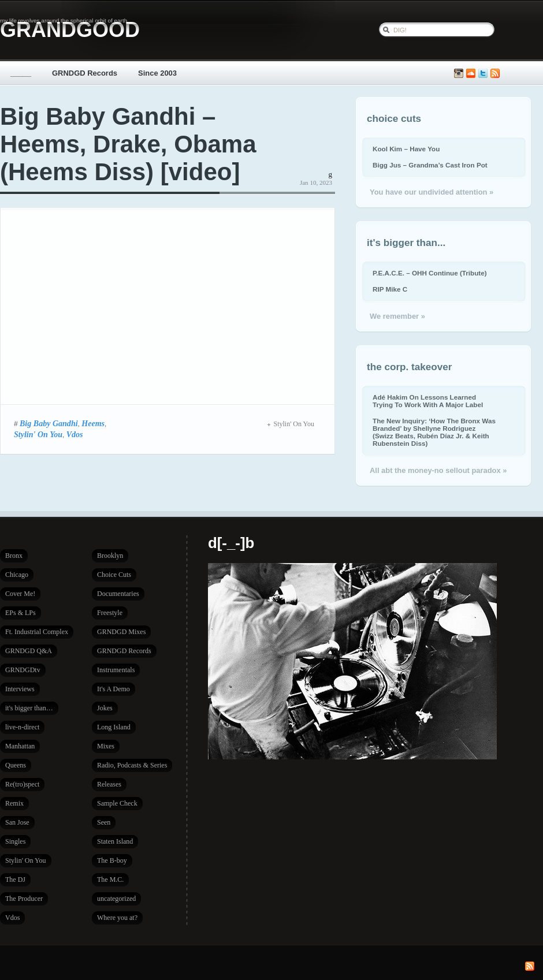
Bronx (14, 556)
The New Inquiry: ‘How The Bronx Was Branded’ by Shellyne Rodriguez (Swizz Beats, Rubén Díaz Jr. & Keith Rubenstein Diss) (434, 432)
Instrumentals (116, 670)
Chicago (17, 575)
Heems (93, 423)
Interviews (20, 689)
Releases (109, 784)
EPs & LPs (21, 613)
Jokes (105, 708)
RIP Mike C (390, 289)
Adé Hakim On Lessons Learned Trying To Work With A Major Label (428, 401)
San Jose (17, 822)
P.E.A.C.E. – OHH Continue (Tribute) (430, 273)
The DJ (15, 880)
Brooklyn (110, 556)
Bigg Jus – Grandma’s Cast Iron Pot (430, 165)
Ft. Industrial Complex (37, 632)
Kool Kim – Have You (406, 149)
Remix (14, 803)
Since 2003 (157, 73)
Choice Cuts (114, 575)
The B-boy (112, 860)
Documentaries (118, 594)
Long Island (114, 727)
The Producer (24, 899)
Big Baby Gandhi (49, 423)
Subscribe (495, 74)
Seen (104, 822)
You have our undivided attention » (432, 192)
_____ (21, 73)
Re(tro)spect (22, 784)
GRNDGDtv (23, 670)
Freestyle (110, 613)
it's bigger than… (29, 708)
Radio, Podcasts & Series (132, 765)
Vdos (75, 434)
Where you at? (117, 918)
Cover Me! (20, 594)
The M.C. (110, 880)
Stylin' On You (38, 434)
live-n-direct (22, 727)
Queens (16, 765)
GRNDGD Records (85, 73)
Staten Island (115, 841)
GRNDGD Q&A (29, 651)
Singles (15, 841)
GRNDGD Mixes (121, 632)
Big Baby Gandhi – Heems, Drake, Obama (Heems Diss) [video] (128, 144)
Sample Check (117, 803)
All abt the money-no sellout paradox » (438, 470)
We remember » (397, 316)
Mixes (106, 746)
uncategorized (116, 899)
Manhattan (20, 746)
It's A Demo (114, 689)
